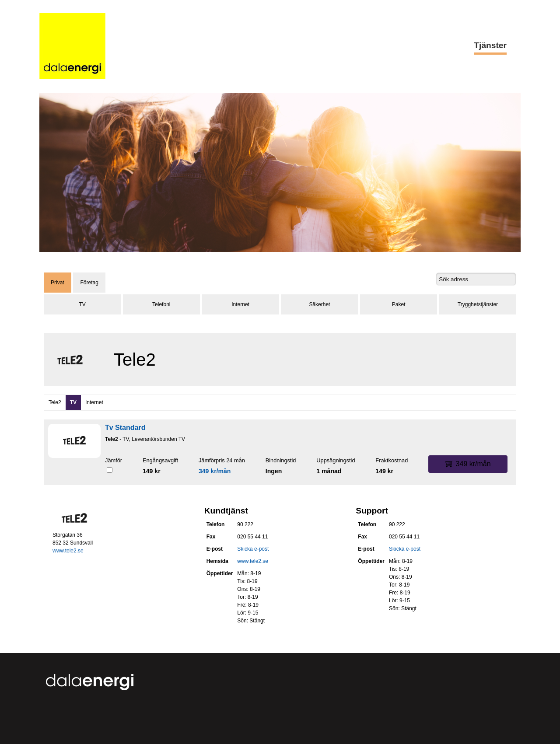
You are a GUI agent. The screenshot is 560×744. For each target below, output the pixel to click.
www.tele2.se (68, 551)
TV (82, 304)
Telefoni (161, 304)
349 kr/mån (215, 471)
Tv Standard (125, 428)
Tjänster (490, 45)
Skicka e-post (253, 549)
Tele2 (55, 402)
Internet (240, 304)
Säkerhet (319, 304)
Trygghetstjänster (478, 304)
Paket (399, 304)
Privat (58, 283)
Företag (89, 283)
